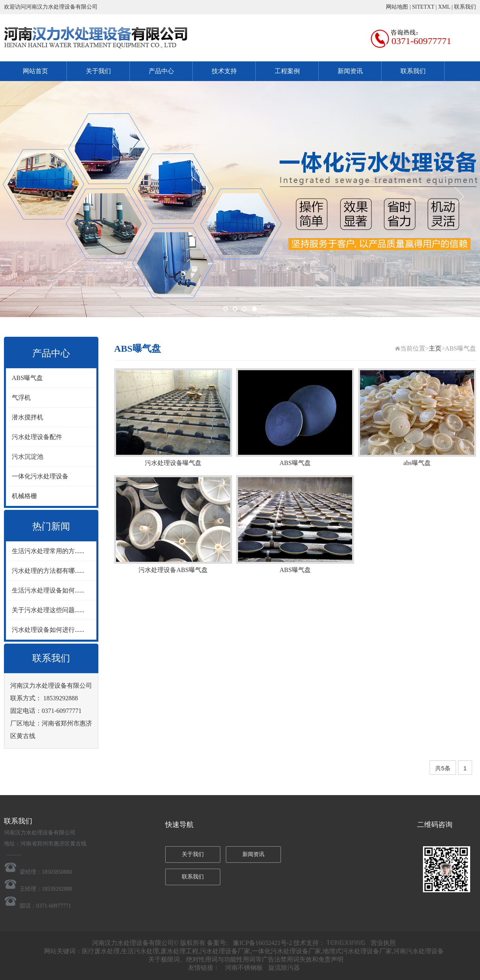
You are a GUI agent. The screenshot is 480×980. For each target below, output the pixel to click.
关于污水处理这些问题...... (48, 610)
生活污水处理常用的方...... (48, 551)
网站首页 (35, 71)
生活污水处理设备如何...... (48, 590)
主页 (435, 348)
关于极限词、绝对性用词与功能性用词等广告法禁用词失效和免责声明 (246, 959)
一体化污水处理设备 (40, 476)
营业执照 (383, 943)
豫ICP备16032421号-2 (262, 943)
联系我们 (465, 7)
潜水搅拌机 (28, 417)
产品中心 (161, 71)
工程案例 (287, 71)
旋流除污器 (284, 968)
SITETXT (423, 7)
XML (444, 7)
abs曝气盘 (417, 463)
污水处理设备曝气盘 (173, 463)
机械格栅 (24, 496)
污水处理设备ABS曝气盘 (173, 570)
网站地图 (397, 7)
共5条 (443, 768)
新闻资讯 (350, 71)
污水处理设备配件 (37, 437)
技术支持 (224, 71)
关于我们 (98, 71)
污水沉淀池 (28, 457)
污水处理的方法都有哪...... (48, 571)
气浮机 (21, 398)
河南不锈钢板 (244, 968)
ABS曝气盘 (27, 378)
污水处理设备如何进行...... (48, 630)
